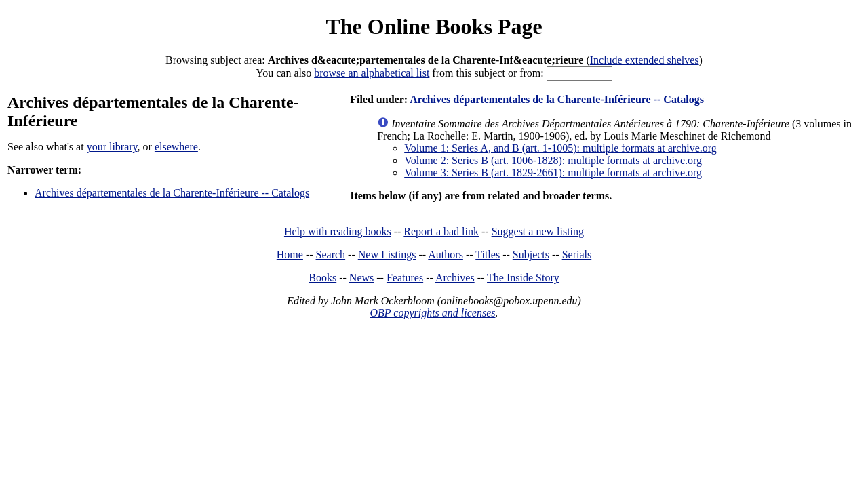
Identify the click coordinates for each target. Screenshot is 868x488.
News (361, 278)
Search (331, 255)
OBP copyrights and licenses (432, 313)
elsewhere (176, 147)
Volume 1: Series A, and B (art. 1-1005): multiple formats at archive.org (560, 148)
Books (322, 278)
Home (290, 255)
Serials (577, 255)
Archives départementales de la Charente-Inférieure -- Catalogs (172, 193)
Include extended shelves (645, 60)
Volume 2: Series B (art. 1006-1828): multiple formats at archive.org (553, 160)
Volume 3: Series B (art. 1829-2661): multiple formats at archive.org (553, 172)
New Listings (387, 255)
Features (405, 278)
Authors (446, 255)
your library (112, 147)
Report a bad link (441, 231)
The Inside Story (523, 278)
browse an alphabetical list (372, 73)
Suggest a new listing (538, 231)
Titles (488, 255)
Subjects (531, 255)
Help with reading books (338, 231)
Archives (455, 278)
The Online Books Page (434, 26)
